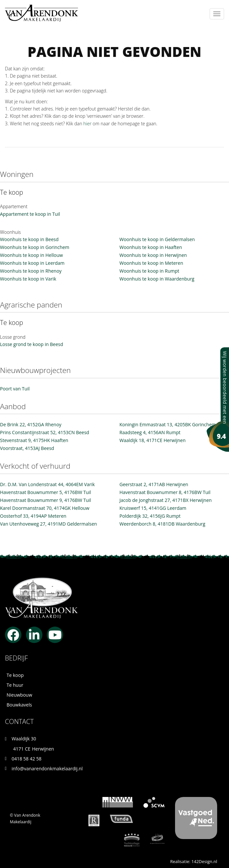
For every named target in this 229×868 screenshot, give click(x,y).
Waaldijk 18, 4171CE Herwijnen (153, 440)
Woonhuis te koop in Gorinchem (35, 247)
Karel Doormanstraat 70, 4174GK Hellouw (45, 508)
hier (87, 124)
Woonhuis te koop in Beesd (29, 239)
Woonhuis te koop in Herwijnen (153, 255)
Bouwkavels (19, 705)
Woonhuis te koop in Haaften (151, 247)
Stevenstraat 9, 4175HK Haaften (34, 440)
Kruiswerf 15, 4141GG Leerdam (153, 508)
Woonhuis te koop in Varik (28, 279)
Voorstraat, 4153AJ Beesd (27, 448)
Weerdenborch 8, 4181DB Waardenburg (162, 524)
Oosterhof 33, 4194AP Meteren (33, 516)
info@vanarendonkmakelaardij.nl (47, 769)
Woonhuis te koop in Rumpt (149, 271)
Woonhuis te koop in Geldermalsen (157, 239)
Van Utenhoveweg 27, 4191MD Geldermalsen (49, 524)
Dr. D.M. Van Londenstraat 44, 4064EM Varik (47, 484)
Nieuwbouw (19, 695)
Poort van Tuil (15, 389)
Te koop (15, 675)
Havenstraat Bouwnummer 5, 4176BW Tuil (46, 492)
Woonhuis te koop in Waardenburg (157, 279)
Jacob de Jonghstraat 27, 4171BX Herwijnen (165, 500)
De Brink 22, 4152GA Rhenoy (31, 424)
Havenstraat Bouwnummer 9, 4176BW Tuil (46, 500)
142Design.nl (204, 861)
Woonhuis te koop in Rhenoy (31, 271)
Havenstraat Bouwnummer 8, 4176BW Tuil (165, 492)
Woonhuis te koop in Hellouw (31, 255)
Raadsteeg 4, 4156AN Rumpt (150, 432)
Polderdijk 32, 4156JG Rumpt (150, 516)
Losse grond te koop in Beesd (32, 344)
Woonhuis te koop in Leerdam (32, 263)
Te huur (15, 685)
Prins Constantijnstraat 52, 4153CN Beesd (45, 432)
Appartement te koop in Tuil (30, 214)
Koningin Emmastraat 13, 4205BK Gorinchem (168, 424)
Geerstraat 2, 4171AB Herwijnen (154, 484)
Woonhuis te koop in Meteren (151, 263)
